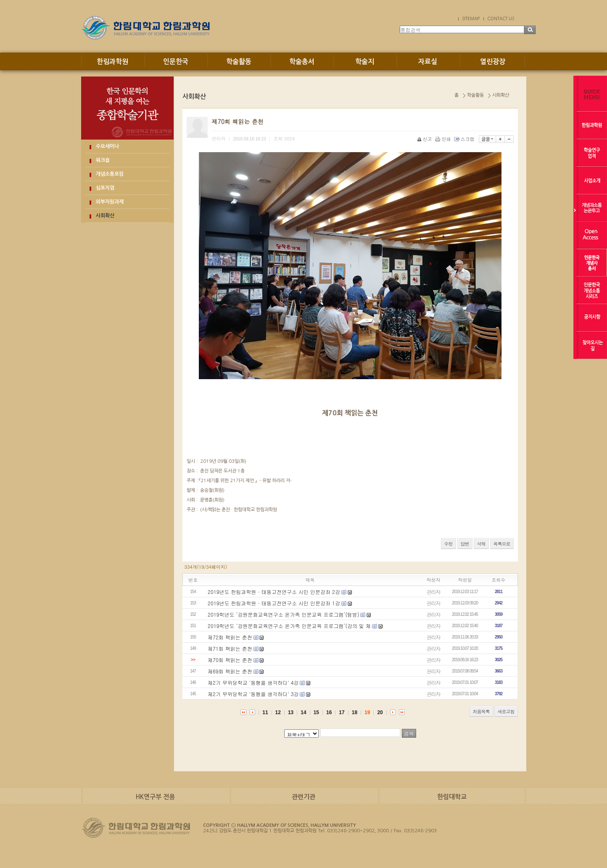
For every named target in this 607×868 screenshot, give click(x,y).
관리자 (434, 592)
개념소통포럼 (110, 174)
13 (291, 712)
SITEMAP (471, 18)
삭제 (481, 544)
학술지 (365, 62)
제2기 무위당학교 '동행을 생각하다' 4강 (253, 682)
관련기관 (303, 797)
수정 (449, 544)
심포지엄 (105, 188)
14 (303, 712)
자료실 (428, 62)
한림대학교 (452, 797)
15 (316, 712)
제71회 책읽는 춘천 (230, 648)
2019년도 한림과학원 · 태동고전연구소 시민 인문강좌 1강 (274, 603)
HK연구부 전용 (155, 797)
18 (355, 712)
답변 (465, 544)
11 (265, 712)
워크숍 (103, 160)
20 (380, 712)
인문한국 (176, 62)
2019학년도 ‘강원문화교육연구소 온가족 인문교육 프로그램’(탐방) (284, 614)
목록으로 (502, 544)
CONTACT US (501, 18)
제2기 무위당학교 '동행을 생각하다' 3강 (253, 694)
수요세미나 (107, 146)
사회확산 (105, 216)
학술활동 (239, 62)
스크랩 (465, 139)
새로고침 (506, 711)
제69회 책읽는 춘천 (230, 671)
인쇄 (444, 139)
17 (342, 712)
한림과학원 (112, 62)
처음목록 (481, 711)
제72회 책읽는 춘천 (230, 637)
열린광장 (493, 62)
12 (278, 712)
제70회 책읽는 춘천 (230, 660)
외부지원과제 (110, 202)
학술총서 (302, 62)
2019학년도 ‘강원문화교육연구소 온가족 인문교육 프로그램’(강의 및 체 (289, 626)
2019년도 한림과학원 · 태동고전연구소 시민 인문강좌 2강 (274, 592)
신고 (425, 139)
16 (329, 712)
